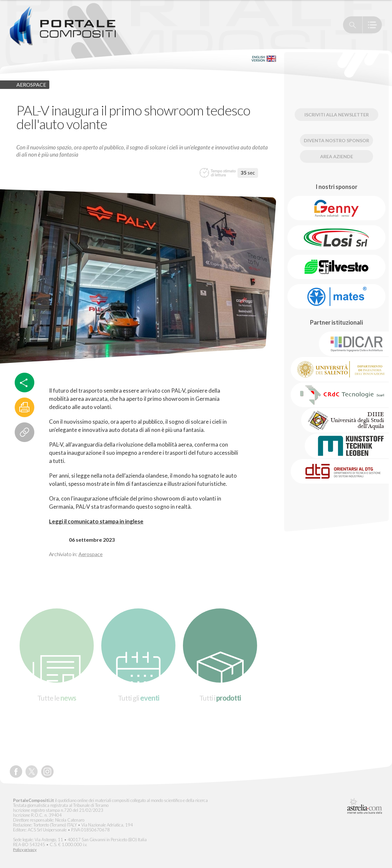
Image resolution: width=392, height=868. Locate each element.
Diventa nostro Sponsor (336, 140)
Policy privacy (25, 850)
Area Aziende (337, 156)
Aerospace (90, 554)
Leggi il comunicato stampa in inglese (96, 521)
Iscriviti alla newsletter (337, 115)
